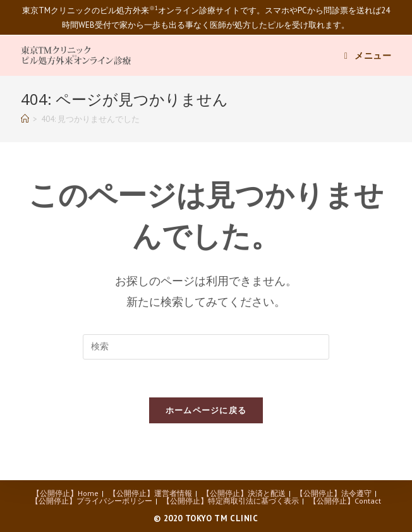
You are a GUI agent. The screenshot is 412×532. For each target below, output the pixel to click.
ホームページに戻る (206, 410)
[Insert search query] (206, 347)
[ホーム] (25, 119)
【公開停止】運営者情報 (150, 493)
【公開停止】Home (65, 493)
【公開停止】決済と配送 (244, 493)
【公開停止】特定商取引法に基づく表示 (231, 501)
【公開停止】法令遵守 (334, 493)
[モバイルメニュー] (368, 56)
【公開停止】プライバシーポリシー (92, 501)
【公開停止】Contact (345, 501)
